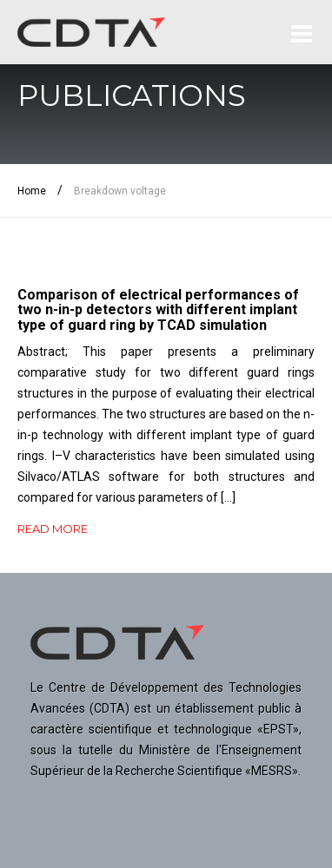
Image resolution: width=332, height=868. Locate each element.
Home (32, 191)
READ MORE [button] (53, 529)
